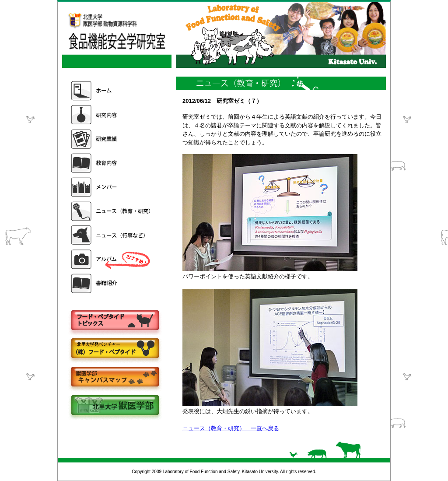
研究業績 (112, 139)
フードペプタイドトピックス (115, 321)
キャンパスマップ (115, 377)
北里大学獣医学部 (115, 406)
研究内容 (112, 115)
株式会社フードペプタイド (115, 349)
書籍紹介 (112, 283)
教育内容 (112, 163)
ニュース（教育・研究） (112, 211)
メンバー (112, 187)
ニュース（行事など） (112, 235)
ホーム (112, 91)
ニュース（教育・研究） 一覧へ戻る (231, 428)
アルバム (112, 259)
